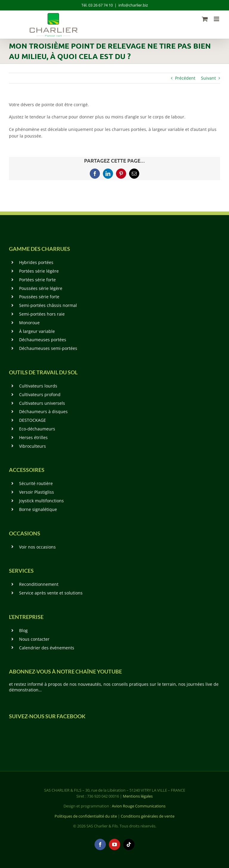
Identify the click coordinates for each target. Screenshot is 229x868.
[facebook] (100, 844)
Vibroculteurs (33, 446)
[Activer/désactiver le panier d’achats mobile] (205, 19)
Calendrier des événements (47, 648)
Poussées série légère (41, 288)
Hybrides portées (36, 262)
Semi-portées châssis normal (48, 305)
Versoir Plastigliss (37, 492)
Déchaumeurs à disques (43, 411)
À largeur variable (37, 331)
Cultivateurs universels (42, 403)
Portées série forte (37, 280)
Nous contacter (34, 639)
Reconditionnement (39, 584)
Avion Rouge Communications (139, 806)
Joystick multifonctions (41, 501)
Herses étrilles (33, 437)
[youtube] (114, 844)
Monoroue (29, 323)
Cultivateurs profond (40, 394)
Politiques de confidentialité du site (86, 816)
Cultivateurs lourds (38, 386)
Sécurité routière (36, 483)
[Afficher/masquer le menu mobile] (217, 19)
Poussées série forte (39, 297)
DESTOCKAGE (33, 420)
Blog (23, 630)
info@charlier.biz (133, 5)
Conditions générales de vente (148, 816)
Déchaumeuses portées (43, 340)
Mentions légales (138, 796)
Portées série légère (39, 271)
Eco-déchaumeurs (37, 429)
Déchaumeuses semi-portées (48, 348)
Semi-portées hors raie (42, 314)
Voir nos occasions (37, 547)
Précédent (185, 78)
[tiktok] (129, 844)
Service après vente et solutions (51, 593)
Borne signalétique (38, 509)
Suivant (208, 78)
